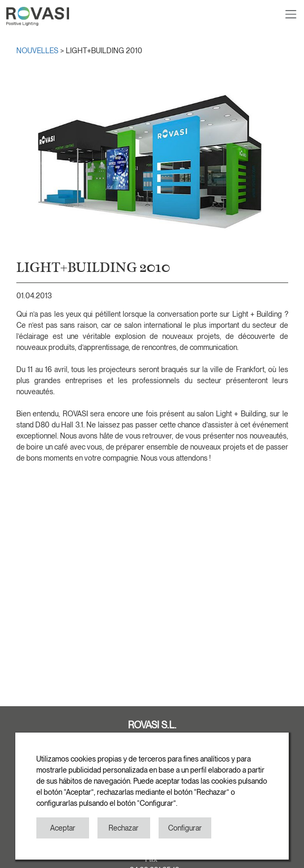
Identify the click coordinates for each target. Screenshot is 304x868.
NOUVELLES (38, 51)
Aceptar (63, 828)
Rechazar (124, 828)
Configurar (185, 828)
